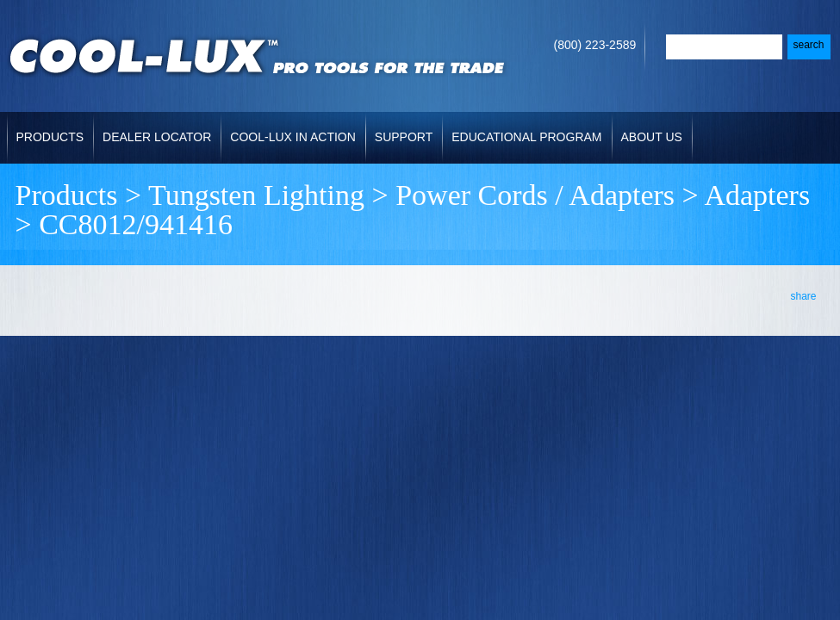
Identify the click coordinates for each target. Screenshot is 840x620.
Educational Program (526, 137)
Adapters (757, 195)
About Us (652, 137)
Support (404, 137)
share (803, 296)
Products (50, 137)
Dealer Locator (157, 137)
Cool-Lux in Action (292, 137)
